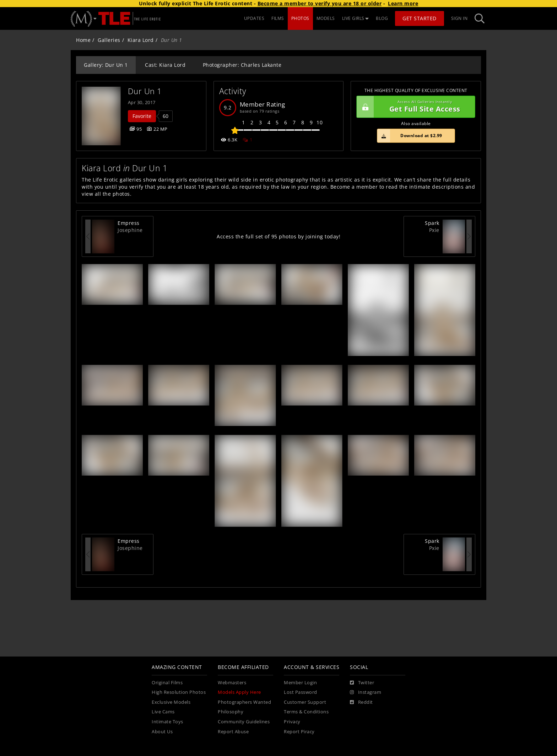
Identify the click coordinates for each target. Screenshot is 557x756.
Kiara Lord (141, 40)
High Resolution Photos (179, 692)
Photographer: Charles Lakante (242, 65)
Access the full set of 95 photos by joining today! (278, 236)
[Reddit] (361, 702)
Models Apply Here (239, 692)
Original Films (167, 683)
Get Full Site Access (414, 107)
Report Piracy (299, 732)
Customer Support (305, 702)
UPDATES (254, 18)
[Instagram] (366, 692)
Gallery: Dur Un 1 (106, 65)
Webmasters (232, 683)
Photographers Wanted (244, 702)
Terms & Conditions (306, 712)
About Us (162, 732)
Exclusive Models (171, 702)
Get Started (420, 18)
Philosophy (231, 712)
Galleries (109, 40)
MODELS (326, 18)
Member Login (300, 683)
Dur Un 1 (145, 91)
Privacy (292, 722)
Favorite (142, 116)
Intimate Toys (167, 722)
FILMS (278, 18)
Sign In (459, 18)
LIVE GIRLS (356, 18)
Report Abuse (233, 732)
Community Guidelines (244, 722)
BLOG (382, 18)
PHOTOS (300, 18)
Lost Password (301, 692)
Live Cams (163, 712)
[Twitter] (362, 683)
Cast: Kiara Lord (165, 65)
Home (83, 40)
